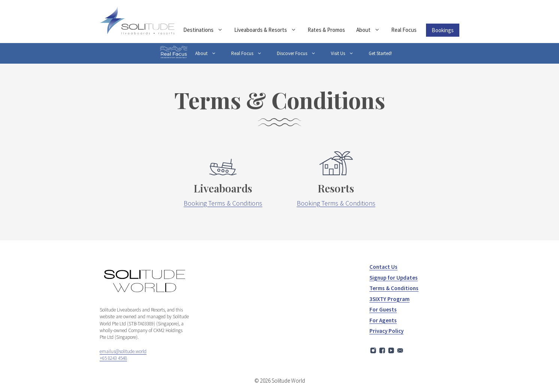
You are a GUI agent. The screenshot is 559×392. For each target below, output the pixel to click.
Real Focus (404, 30)
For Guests (383, 309)
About (371, 30)
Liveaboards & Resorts (268, 30)
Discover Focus (300, 53)
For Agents (383, 320)
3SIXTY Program (389, 299)
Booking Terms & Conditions (223, 203)
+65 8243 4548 (113, 358)
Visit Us (346, 53)
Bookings (443, 30)
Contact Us (383, 267)
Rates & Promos (326, 30)
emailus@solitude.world (123, 351)
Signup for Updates (394, 278)
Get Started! (380, 53)
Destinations (206, 30)
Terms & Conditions (394, 288)
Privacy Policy (386, 331)
